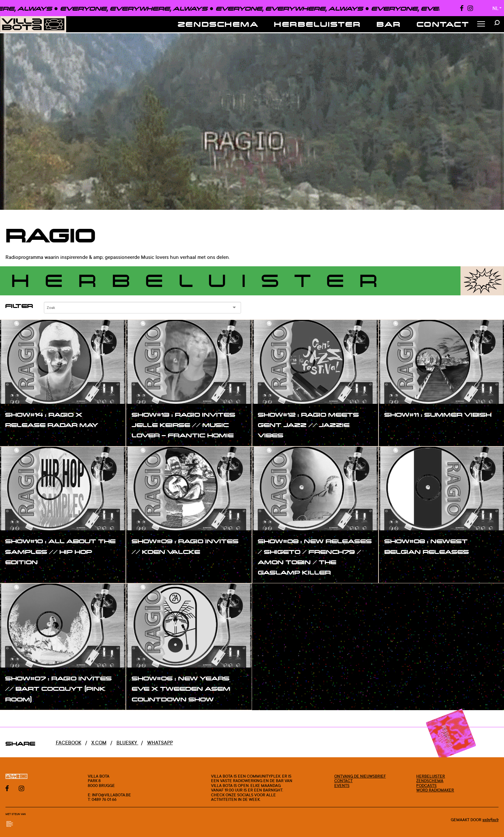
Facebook (69, 743)
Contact (443, 24)
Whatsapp (160, 743)
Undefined (490, 820)
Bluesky (127, 743)
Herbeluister (318, 24)
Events (342, 785)
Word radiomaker (435, 790)
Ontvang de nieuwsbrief (360, 776)
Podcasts (426, 785)
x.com (99, 743)
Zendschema (218, 24)
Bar (389, 24)
